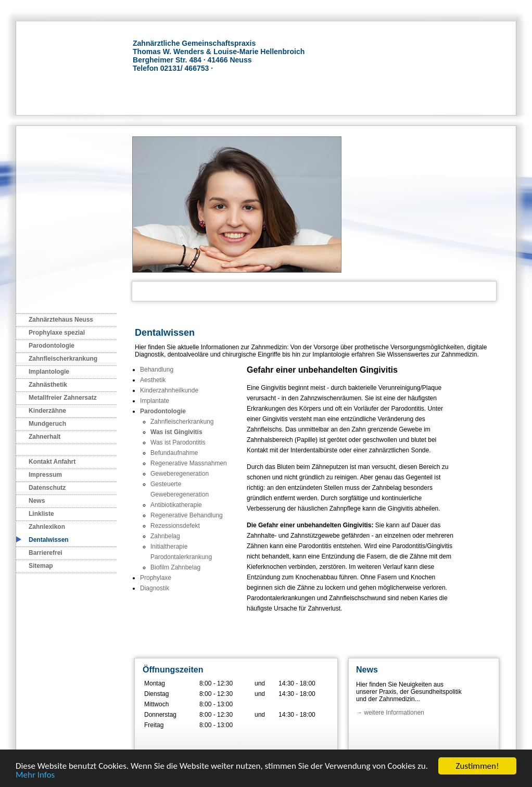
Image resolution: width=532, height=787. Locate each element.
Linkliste (41, 514)
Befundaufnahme (174, 453)
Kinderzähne (47, 411)
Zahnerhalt (45, 437)
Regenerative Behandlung (187, 515)
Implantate (155, 401)
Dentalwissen (49, 540)
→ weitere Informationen (390, 713)
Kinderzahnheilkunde (169, 390)
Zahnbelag (165, 536)
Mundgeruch (47, 424)
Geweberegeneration (180, 474)
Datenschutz (47, 488)
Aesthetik (153, 380)
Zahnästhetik (48, 385)
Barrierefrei (46, 553)
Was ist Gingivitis (176, 432)
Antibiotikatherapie (176, 505)
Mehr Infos (35, 775)
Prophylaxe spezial (57, 333)
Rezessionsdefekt (175, 526)
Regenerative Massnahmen (189, 463)
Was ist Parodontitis (178, 442)
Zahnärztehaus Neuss (61, 320)
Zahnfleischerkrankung (63, 359)
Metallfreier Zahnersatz (63, 398)
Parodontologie (52, 346)
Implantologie (49, 372)
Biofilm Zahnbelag (175, 567)
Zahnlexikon (47, 527)
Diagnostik (155, 588)
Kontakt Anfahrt (52, 462)
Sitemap (41, 566)
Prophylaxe (156, 578)
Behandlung (157, 370)
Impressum (45, 475)
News (37, 501)
